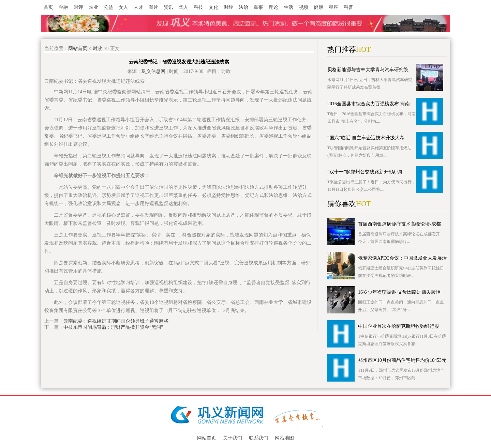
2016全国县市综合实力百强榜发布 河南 (369, 104)
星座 (333, 7)
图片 (153, 7)
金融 (63, 7)
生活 (288, 7)
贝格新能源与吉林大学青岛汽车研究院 (368, 70)
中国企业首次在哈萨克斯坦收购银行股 (399, 326)
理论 (273, 7)
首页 (48, 7)
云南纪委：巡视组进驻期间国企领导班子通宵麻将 (116, 321)
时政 (98, 49)
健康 (318, 7)
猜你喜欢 (342, 204)
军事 (258, 7)
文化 (213, 7)
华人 (183, 7)
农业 (93, 7)
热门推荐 (342, 49)
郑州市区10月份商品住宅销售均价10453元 (402, 360)
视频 (303, 7)
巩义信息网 (153, 71)
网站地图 (284, 438)
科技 (198, 7)
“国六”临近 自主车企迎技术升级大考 (366, 138)
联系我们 (258, 438)
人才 (138, 7)
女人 (123, 7)
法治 (243, 7)
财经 (228, 7)
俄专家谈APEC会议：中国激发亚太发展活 (402, 258)
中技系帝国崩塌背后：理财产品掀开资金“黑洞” (113, 327)
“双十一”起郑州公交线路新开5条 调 (365, 172)
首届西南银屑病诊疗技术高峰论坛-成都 (399, 224)
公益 (108, 7)
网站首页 (78, 49)
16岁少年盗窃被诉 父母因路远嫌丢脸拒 (399, 292)
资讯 (168, 7)
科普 (348, 7)
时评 (78, 7)
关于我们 (233, 438)
